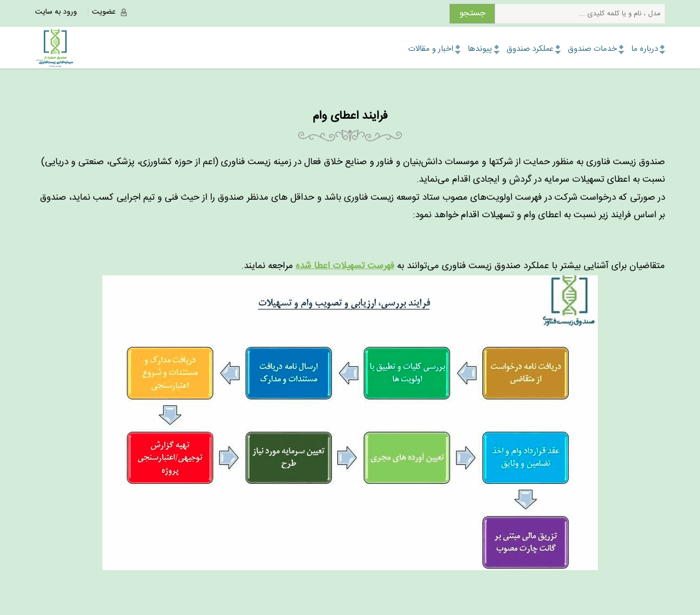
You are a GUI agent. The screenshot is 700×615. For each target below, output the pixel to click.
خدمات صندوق (592, 49)
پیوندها (480, 49)
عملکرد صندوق (530, 49)
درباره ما (644, 49)
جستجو (472, 13)
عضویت (104, 12)
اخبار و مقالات (431, 49)
